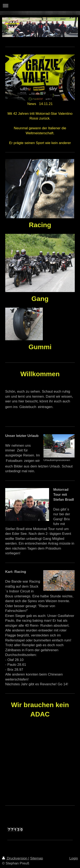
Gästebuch (28, 407)
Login (74, 858)
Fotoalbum (14, 461)
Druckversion (15, 858)
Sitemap (37, 858)
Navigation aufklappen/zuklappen (40, 6)
